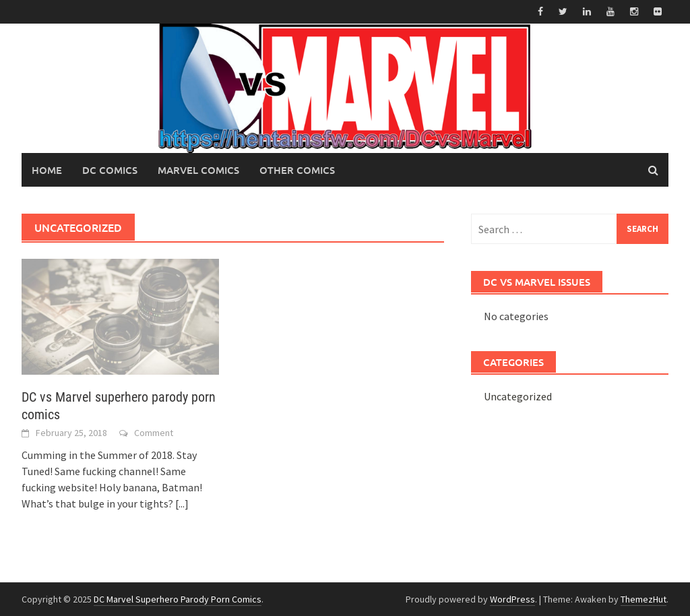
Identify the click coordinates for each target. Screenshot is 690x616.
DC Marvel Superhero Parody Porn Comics (178, 599)
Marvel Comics (198, 170)
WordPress (512, 599)
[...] (182, 503)
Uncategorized (518, 396)
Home (47, 170)
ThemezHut (644, 599)
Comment (154, 433)
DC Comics (110, 170)
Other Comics (297, 170)
